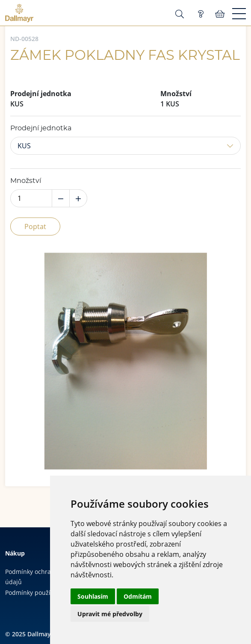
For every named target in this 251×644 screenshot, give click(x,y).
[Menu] (239, 14)
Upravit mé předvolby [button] (110, 614)
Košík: (220, 14)
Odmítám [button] (138, 596)
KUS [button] (24, 146)
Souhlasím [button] (93, 596)
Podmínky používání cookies (45, 593)
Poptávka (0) (201, 14)
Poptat (35, 226)
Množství (26, 181)
